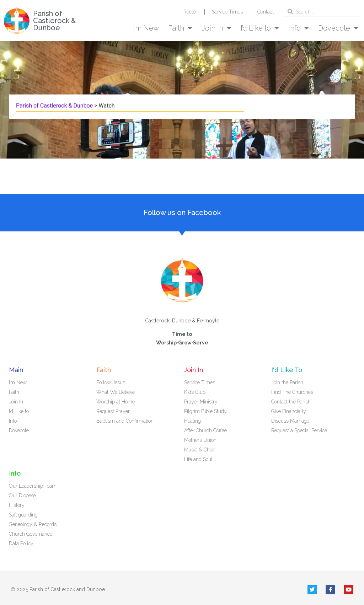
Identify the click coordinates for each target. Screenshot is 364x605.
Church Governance (31, 534)
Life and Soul (198, 459)
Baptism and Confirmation (125, 421)
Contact (266, 12)
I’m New (146, 28)
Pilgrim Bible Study (205, 411)
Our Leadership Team (33, 486)
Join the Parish (287, 382)
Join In (216, 28)
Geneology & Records (33, 524)
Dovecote (338, 28)
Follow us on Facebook (182, 213)
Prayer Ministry (201, 402)
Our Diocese (22, 496)
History (17, 505)
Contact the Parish (291, 402)
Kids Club (195, 392)
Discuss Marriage (290, 421)
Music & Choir (200, 450)
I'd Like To (287, 370)
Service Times (227, 12)
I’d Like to (260, 28)
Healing (192, 421)
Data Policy (21, 544)
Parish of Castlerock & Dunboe (55, 21)
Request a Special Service (299, 430)
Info (299, 28)
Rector (190, 12)
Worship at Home (116, 402)
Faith (180, 28)
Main (16, 370)
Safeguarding (23, 515)
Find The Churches (292, 392)
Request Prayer (113, 411)
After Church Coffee (205, 430)
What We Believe (116, 392)
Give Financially (289, 411)
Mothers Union (200, 440)
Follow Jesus (111, 382)
